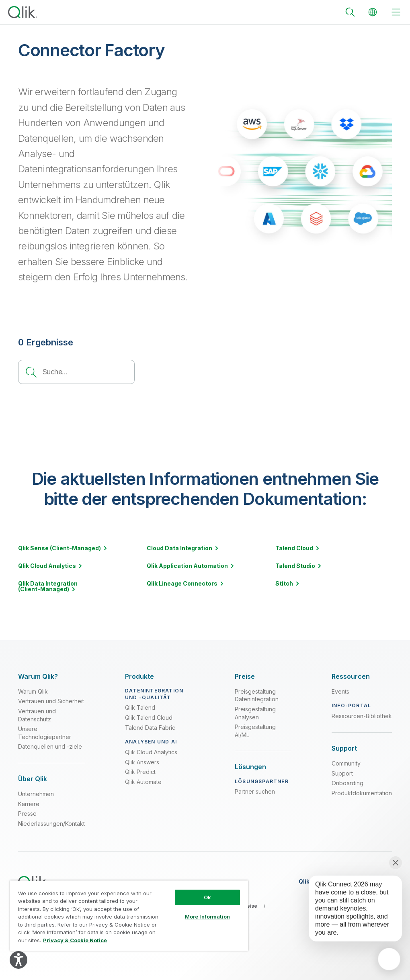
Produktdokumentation (362, 793)
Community (346, 763)
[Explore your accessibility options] (18, 960)
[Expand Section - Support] (344, 748)
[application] (389, 959)
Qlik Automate (143, 782)
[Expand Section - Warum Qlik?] (38, 677)
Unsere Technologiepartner (45, 733)
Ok (207, 897)
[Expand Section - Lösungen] (250, 767)
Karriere (29, 804)
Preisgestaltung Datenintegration (257, 695)
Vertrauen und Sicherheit (51, 701)
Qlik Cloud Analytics (151, 752)
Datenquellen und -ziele (50, 746)
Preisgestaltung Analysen (255, 713)
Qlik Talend (140, 707)
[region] (129, 916)
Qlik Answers (142, 762)
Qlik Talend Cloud (149, 718)
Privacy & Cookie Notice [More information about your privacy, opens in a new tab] (75, 940)
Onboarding (347, 783)
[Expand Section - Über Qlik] (33, 779)
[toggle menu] (396, 12)
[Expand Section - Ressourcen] (351, 677)
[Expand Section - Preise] (245, 677)
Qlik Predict (140, 772)
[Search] (350, 12)
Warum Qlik (33, 691)
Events (340, 691)
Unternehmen (36, 794)
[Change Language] (373, 12)
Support (342, 773)
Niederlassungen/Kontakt (51, 824)
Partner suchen (255, 791)
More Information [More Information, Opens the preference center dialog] (207, 917)
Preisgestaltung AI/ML (255, 731)
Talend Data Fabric (150, 728)
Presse (27, 814)
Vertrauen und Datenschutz (37, 715)
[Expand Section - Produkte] (139, 677)
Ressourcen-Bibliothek (362, 716)
